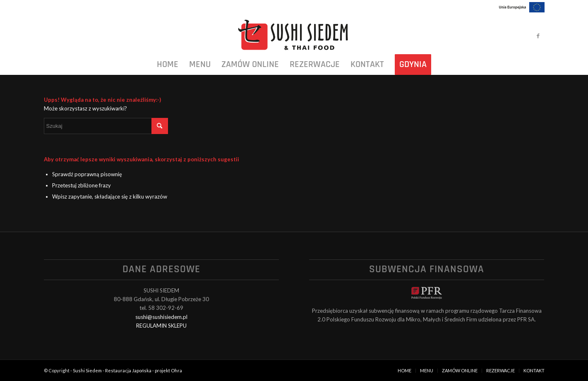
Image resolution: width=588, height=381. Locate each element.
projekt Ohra (168, 370)
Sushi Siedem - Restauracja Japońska (112, 370)
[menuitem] (168, 65)
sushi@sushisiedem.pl (161, 317)
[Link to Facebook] (538, 36)
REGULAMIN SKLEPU (161, 326)
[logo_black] (294, 36)
